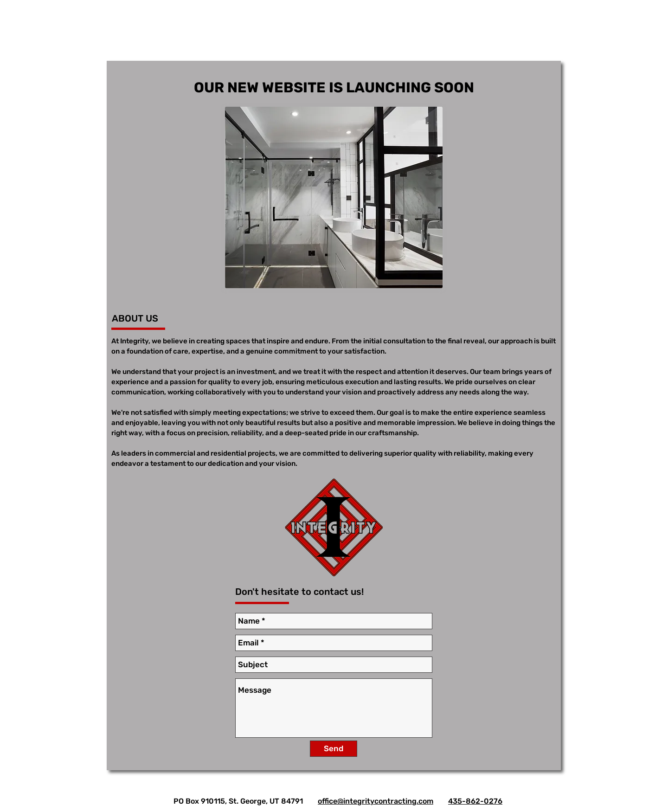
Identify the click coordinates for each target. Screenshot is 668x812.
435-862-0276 (475, 801)
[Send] (334, 749)
